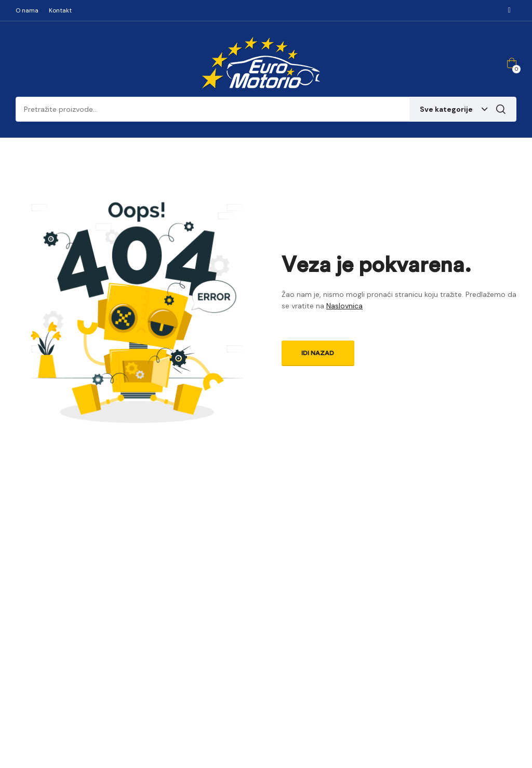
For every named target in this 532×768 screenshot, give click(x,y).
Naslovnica (344, 306)
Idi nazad (318, 353)
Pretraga (501, 109)
